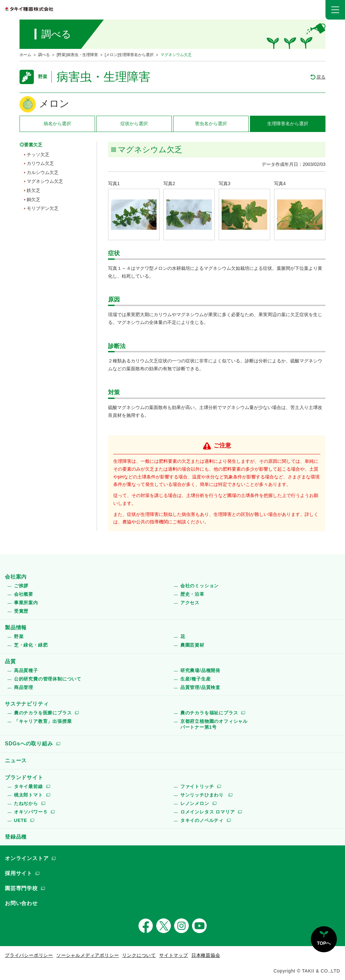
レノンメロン (195, 803)
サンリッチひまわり (203, 795)
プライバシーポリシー (29, 955)
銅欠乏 (34, 199)
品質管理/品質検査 (200, 687)
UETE (21, 820)
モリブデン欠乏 (43, 208)
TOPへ (324, 943)
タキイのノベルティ (202, 820)
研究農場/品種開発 (200, 670)
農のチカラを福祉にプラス (209, 713)
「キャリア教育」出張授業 (43, 721)
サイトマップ (174, 955)
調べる (44, 55)
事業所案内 (26, 603)
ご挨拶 (21, 586)
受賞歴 (21, 611)
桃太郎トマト (28, 795)
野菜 (19, 636)
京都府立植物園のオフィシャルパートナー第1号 (214, 724)
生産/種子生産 (196, 679)
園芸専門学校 (21, 888)
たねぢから (26, 803)
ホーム (25, 55)
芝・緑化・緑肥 (31, 645)
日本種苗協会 (206, 955)
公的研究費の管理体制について (48, 679)
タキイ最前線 (28, 786)
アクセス (190, 603)
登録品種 (16, 837)
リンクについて (139, 955)
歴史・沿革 (192, 594)
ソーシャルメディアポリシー (88, 955)
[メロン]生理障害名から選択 (129, 55)
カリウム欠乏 (40, 163)
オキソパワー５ (31, 812)
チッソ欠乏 (38, 154)
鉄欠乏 (34, 190)
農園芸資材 (192, 645)
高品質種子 (26, 670)
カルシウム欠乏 (43, 172)
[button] (335, 10)
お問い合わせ (21, 903)
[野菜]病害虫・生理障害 (77, 55)
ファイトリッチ (197, 786)
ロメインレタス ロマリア (208, 812)
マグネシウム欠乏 (45, 181)
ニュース (16, 761)
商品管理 (24, 687)
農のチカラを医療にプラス (43, 713)
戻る (321, 77)
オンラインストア (27, 858)
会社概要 (24, 594)
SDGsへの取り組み (29, 744)
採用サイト (19, 873)
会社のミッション (200, 586)
